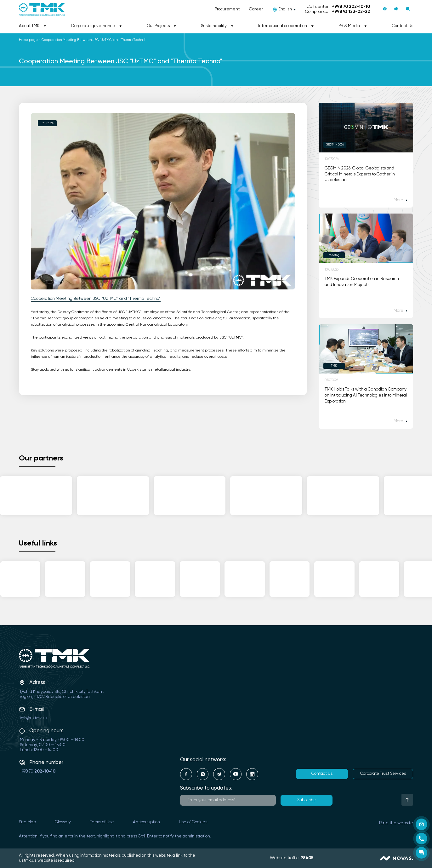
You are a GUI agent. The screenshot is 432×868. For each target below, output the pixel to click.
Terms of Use (102, 822)
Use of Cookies (193, 822)
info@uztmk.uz (34, 718)
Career (256, 9)
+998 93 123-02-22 (351, 12)
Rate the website (396, 823)
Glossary (63, 822)
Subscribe (307, 800)
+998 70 (38, 771)
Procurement (227, 9)
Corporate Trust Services (383, 774)
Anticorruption (146, 822)
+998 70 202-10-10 (351, 7)
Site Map (27, 822)
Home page (28, 40)
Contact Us (402, 26)
